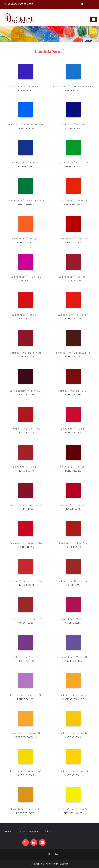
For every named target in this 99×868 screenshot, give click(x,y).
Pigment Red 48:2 (26, 547)
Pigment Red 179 (26, 357)
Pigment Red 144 (26, 319)
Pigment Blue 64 (26, 166)
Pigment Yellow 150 (73, 737)
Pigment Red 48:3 (73, 547)
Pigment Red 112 (73, 243)
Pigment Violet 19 (73, 623)
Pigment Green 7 (26, 204)
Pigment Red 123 (73, 281)
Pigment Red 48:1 (73, 509)
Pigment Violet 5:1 (26, 699)
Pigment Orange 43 (73, 204)
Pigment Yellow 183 (26, 813)
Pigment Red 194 (73, 357)
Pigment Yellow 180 (73, 775)
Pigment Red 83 (73, 585)
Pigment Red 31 (26, 509)
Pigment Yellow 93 (73, 813)
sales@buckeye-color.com (18, 4)
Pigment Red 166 (73, 319)
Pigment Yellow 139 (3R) (26, 737)
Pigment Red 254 (73, 433)
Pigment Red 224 (73, 395)
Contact (47, 832)
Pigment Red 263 (26, 471)
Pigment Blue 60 (73, 128)
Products (34, 832)
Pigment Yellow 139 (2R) (73, 699)
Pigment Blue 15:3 (26, 128)
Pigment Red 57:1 (26, 585)
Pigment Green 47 (73, 166)
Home (8, 832)
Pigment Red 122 (26, 281)
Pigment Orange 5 (26, 243)
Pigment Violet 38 (73, 661)
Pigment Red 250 (26, 433)
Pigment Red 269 (73, 471)
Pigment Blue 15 (26, 90)
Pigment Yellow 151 (26, 775)
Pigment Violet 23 (26, 661)
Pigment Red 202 (26, 395)
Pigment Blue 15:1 (73, 90)
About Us (20, 832)
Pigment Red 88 (26, 623)
